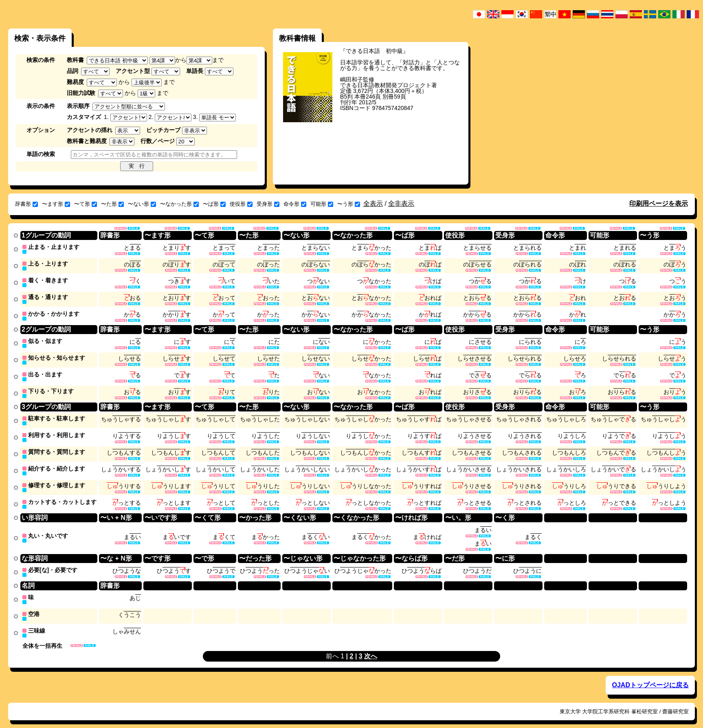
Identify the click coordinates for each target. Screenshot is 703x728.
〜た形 (112, 204)
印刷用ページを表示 (659, 203)
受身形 (268, 204)
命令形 (295, 204)
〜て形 (86, 204)
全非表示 (401, 203)
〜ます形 (56, 204)
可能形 (322, 204)
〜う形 (349, 204)
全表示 (373, 203)
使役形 (241, 204)
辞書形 (26, 204)
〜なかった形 (179, 204)
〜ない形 (142, 204)
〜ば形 (214, 204)
